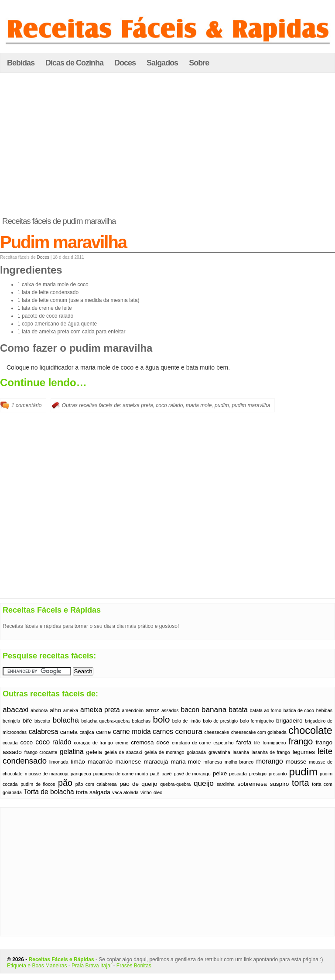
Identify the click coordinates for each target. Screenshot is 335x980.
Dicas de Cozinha (74, 63)
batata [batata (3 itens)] (238, 710)
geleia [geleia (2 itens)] (94, 752)
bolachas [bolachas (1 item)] (142, 721)
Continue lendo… (43, 382)
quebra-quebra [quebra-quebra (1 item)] (175, 784)
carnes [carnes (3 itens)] (163, 732)
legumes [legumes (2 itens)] (304, 752)
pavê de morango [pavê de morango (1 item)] (192, 774)
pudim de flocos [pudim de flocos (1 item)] (38, 784)
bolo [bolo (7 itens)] (162, 719)
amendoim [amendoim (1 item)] (133, 710)
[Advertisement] (167, 145)
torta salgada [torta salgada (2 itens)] (93, 792)
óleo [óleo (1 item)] (158, 792)
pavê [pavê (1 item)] (166, 774)
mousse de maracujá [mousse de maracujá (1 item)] (47, 774)
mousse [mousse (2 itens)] (296, 762)
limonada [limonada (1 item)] (59, 762)
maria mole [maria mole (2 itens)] (186, 762)
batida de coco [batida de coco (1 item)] (299, 710)
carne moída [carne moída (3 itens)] (132, 732)
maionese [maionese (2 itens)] (128, 762)
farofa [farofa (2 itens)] (244, 742)
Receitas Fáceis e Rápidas (62, 959)
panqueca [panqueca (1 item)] (81, 774)
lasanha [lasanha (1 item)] (241, 752)
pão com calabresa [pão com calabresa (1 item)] (96, 784)
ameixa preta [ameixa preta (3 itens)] (100, 710)
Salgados (162, 63)
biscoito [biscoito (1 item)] (42, 721)
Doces (125, 63)
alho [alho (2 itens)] (55, 710)
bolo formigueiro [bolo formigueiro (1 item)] (257, 721)
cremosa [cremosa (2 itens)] (142, 742)
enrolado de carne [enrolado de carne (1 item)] (191, 743)
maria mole (199, 405)
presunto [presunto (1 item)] (278, 774)
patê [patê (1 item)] (155, 774)
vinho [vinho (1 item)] (146, 792)
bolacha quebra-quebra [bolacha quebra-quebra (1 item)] (105, 721)
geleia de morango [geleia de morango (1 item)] (164, 752)
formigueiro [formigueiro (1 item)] (274, 743)
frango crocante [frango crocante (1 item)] (41, 752)
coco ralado (169, 405)
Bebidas (21, 63)
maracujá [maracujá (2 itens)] (156, 762)
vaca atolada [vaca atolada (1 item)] (125, 792)
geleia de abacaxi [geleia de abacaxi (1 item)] (123, 752)
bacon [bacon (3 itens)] (190, 710)
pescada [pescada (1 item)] (238, 774)
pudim (222, 405)
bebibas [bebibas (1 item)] (324, 710)
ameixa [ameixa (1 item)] (71, 710)
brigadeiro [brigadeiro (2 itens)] (289, 721)
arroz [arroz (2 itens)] (152, 710)
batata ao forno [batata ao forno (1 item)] (265, 710)
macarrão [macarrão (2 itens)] (100, 762)
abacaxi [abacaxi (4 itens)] (15, 709)
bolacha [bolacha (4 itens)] (65, 720)
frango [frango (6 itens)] (301, 741)
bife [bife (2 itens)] (27, 721)
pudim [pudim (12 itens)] (303, 772)
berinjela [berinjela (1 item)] (11, 721)
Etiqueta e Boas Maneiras (37, 966)
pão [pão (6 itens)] (65, 783)
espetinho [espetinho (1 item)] (223, 743)
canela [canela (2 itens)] (69, 732)
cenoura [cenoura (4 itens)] (188, 731)
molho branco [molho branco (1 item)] (239, 762)
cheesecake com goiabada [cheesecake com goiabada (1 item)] (259, 732)
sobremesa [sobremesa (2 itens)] (252, 784)
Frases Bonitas (134, 966)
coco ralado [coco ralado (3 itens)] (53, 742)
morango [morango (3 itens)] (270, 761)
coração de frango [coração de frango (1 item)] (93, 743)
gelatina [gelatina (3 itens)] (72, 752)
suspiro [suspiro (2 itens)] (279, 784)
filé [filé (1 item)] (257, 743)
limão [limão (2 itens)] (78, 762)
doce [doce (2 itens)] (163, 742)
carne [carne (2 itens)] (103, 732)
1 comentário (26, 405)
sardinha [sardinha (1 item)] (226, 784)
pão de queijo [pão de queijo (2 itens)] (138, 784)
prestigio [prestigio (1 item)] (258, 774)
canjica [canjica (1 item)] (87, 732)
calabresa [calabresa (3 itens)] (44, 732)
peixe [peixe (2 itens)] (220, 773)
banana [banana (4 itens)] (214, 709)
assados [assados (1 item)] (170, 710)
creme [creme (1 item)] (122, 743)
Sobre (199, 63)
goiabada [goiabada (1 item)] (196, 752)
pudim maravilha (251, 405)
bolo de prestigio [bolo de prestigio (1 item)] (220, 721)
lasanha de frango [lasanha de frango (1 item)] (271, 752)
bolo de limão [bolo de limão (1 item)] (186, 721)
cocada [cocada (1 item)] (10, 743)
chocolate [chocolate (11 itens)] (310, 730)
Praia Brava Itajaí (92, 966)
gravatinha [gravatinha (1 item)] (219, 752)
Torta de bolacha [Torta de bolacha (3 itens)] (49, 792)
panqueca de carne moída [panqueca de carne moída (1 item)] (121, 774)
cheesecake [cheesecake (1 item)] (217, 732)
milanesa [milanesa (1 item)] (213, 762)
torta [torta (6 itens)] (300, 783)
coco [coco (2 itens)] (26, 742)
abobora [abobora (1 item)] (39, 710)
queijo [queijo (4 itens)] (204, 783)
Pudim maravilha (63, 242)
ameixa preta (138, 405)
